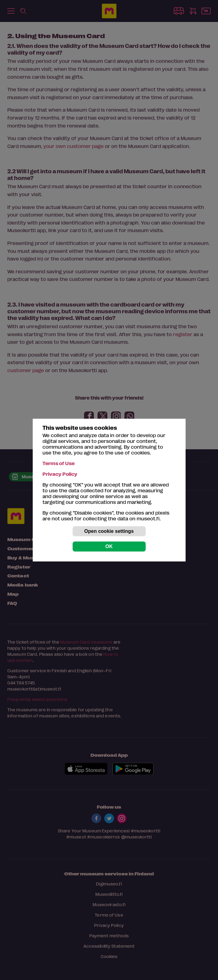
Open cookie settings (109, 531)
